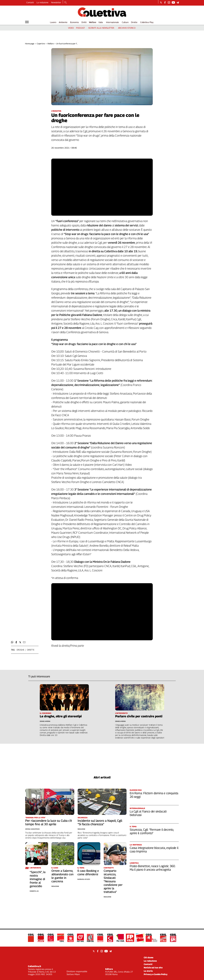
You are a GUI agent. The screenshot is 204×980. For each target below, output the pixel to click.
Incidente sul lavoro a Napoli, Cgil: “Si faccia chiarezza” (100, 822)
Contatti (30, 2)
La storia (148, 971)
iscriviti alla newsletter (101, 28)
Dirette (134, 22)
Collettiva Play (147, 22)
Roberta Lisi (34, 891)
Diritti (84, 22)
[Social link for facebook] (165, 2)
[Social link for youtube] (173, 2)
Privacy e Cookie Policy (156, 974)
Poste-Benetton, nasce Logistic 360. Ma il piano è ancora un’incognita (152, 868)
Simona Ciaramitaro (32, 829)
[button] (12, 642)
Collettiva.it (35, 966)
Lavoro (53, 22)
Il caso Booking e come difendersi (88, 872)
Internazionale (112, 22)
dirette (31, 650)
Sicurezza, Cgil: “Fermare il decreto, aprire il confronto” (152, 831)
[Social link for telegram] (178, 2)
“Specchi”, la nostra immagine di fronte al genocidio (38, 879)
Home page (30, 44)
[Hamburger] (27, 22)
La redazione (42, 2)
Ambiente (63, 22)
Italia (101, 22)
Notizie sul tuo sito (153, 968)
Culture (125, 22)
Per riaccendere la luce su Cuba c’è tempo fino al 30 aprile (49, 822)
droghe (20, 650)
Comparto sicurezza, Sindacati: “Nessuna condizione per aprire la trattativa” (113, 881)
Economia (74, 22)
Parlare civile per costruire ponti (139, 716)
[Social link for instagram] (169, 2)
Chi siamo (149, 957)
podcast (80, 28)
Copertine (41, 44)
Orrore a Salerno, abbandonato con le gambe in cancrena (62, 876)
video (71, 28)
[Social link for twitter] (161, 2)
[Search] (66, 3)
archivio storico (127, 28)
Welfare (93, 22)
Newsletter (56, 2)
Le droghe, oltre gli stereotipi (61, 716)
